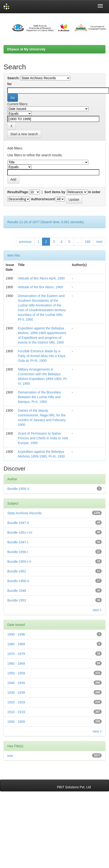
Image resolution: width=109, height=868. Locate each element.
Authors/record (43, 199)
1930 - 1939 (16, 693)
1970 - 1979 (16, 654)
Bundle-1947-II (18, 523)
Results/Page (18, 192)
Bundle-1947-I (18, 542)
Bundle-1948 (17, 591)
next (99, 242)
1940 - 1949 (16, 683)
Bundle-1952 (17, 571)
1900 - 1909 (16, 722)
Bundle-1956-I (18, 552)
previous (25, 242)
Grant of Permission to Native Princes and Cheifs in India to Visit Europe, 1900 (43, 438)
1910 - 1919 (16, 712)
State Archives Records (25, 513)
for (10, 84)
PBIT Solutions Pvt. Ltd (74, 787)
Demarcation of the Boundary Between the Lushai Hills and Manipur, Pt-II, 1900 (39, 397)
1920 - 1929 (16, 702)
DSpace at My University (26, 49)
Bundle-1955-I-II (19, 562)
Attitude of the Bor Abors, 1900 (40, 287)
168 (87, 242)
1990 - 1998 (16, 634)
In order (94, 192)
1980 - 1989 (16, 644)
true (10, 756)
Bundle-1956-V (18, 489)
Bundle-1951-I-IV (20, 532)
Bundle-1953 (17, 600)
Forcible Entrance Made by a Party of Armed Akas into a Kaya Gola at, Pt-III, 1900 (42, 356)
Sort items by (55, 192)
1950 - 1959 (16, 673)
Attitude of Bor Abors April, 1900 (41, 278)
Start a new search (24, 134)
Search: (13, 78)
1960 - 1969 (16, 663)
